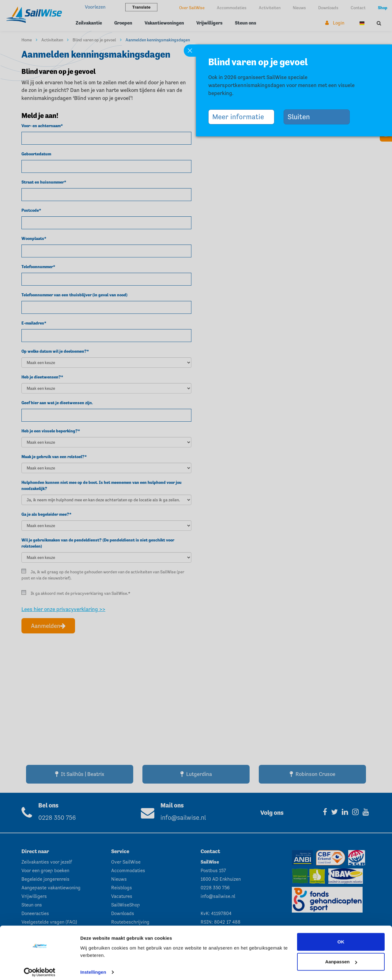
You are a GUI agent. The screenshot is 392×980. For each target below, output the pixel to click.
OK (341, 938)
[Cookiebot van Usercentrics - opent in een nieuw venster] (40, 968)
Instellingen (93, 968)
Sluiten (301, 117)
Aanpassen (341, 957)
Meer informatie (240, 117)
